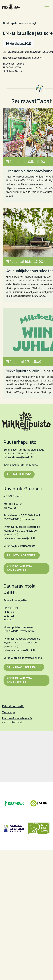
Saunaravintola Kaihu (24, 667)
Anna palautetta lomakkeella (19, 568)
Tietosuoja (8, 712)
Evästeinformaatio (13, 706)
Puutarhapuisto (19, 474)
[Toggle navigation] (47, 6)
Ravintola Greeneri (22, 555)
